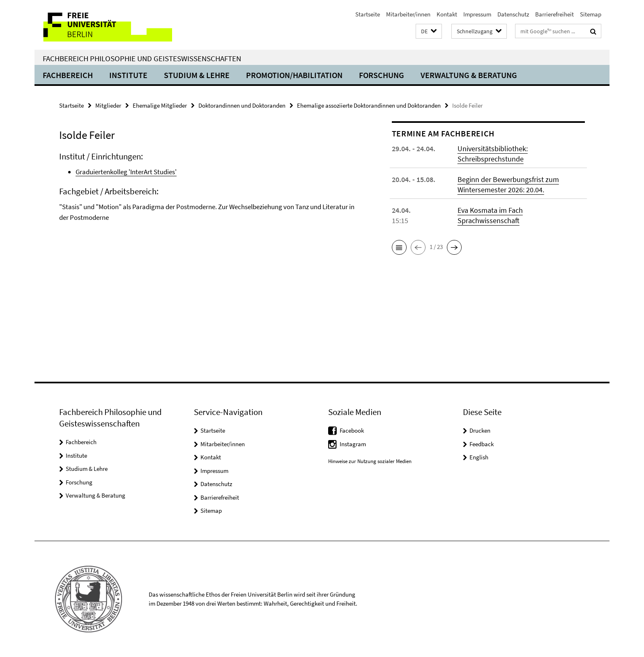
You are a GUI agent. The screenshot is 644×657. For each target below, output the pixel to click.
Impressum (477, 14)
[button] (429, 31)
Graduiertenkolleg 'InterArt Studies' (126, 172)
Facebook (352, 430)
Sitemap (591, 14)
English (479, 457)
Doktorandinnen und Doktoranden (242, 105)
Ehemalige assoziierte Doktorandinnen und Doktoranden (369, 105)
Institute (128, 75)
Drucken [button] (480, 430)
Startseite (368, 14)
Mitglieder (108, 105)
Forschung (382, 75)
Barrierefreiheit (554, 14)
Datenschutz (513, 14)
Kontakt (447, 14)
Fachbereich (68, 75)
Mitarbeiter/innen (408, 14)
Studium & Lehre (197, 75)
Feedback (482, 444)
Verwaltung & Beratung (469, 75)
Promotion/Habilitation (294, 75)
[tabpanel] (210, 197)
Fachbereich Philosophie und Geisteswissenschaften (142, 58)
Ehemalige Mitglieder (160, 105)
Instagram (353, 444)
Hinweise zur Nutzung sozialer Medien (370, 461)
